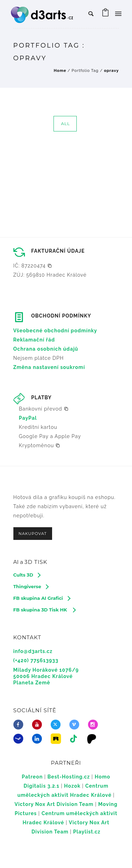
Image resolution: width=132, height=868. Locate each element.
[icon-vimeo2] (76, 725)
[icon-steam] (20, 739)
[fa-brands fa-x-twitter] (57, 725)
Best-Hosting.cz (69, 777)
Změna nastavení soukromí (49, 367)
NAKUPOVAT (33, 534)
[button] (33, 266)
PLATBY (42, 398)
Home (60, 71)
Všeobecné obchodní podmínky (55, 331)
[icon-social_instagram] (95, 725)
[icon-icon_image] (57, 739)
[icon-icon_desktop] (94, 739)
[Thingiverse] (31, 586)
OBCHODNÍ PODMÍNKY (61, 316)
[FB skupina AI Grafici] (42, 598)
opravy (111, 71)
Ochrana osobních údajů (46, 349)
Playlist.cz (87, 832)
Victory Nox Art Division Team (54, 804)
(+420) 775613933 (36, 660)
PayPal (28, 418)
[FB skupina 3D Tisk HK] (45, 610)
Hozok (72, 786)
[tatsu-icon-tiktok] (76, 739)
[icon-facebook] (20, 725)
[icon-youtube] (39, 725)
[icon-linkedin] (39, 739)
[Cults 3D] (27, 575)
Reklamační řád (34, 340)
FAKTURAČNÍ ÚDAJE (58, 251)
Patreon (32, 777)
